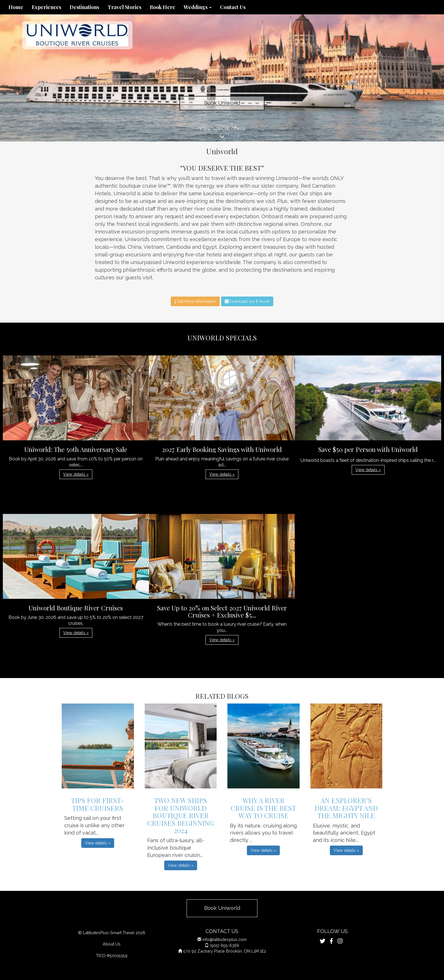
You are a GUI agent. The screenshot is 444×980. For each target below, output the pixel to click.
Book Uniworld (222, 103)
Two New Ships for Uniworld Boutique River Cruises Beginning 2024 (181, 815)
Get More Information (195, 301)
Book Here (163, 7)
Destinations (84, 7)
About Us (112, 944)
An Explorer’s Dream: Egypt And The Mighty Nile (346, 808)
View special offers (222, 133)
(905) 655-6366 (225, 945)
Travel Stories (124, 7)
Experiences (46, 7)
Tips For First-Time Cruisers (98, 804)
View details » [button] (76, 474)
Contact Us (233, 7)
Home (16, 7)
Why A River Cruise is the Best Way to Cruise (263, 808)
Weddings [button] (198, 7)
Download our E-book (247, 301)
